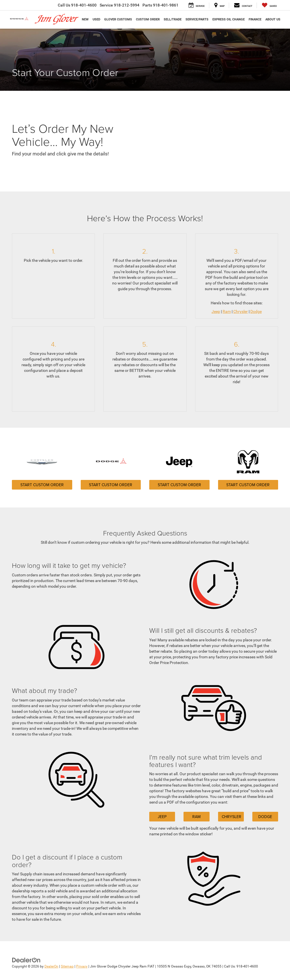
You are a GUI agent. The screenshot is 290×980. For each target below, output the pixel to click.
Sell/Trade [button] (173, 19)
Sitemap (67, 966)
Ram (227, 311)
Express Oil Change (229, 19)
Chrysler (241, 311)
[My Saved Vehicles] (269, 5)
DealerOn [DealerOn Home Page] (51, 966)
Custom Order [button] (148, 19)
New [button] (85, 19)
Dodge (256, 311)
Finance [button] (255, 19)
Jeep (216, 311)
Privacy (82, 966)
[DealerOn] (26, 960)
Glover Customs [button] (118, 19)
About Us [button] (273, 19)
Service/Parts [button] (197, 19)
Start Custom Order (42, 485)
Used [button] (96, 19)
